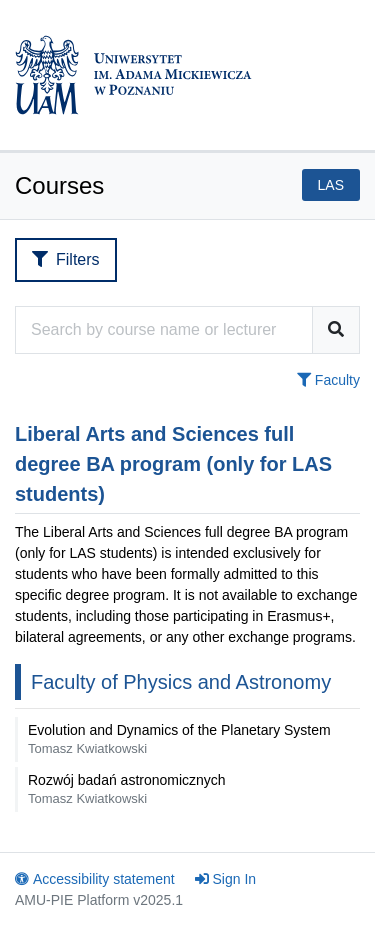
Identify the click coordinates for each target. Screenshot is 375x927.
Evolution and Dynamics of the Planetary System (179, 739)
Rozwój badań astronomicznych (127, 789)
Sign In (226, 879)
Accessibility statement (95, 879)
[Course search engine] (164, 330)
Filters (66, 259)
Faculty (328, 380)
